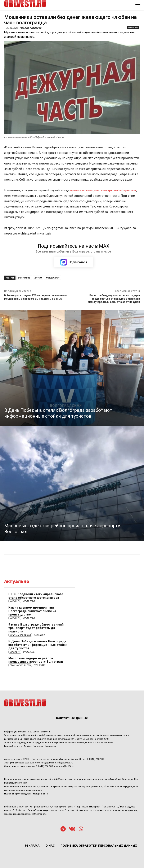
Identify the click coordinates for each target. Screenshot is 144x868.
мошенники (53, 278)
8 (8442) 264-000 (44, 766)
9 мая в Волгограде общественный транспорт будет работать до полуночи (36, 628)
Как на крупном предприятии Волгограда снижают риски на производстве (32, 611)
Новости (133, 28)
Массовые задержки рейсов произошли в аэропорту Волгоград (36, 660)
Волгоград (24, 278)
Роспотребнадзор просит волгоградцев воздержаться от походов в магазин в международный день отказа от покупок (114, 299)
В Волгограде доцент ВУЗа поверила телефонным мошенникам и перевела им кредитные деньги (35, 297)
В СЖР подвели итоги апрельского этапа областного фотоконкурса (36, 596)
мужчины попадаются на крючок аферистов (103, 190)
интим (38, 278)
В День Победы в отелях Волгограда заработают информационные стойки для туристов (38, 645)
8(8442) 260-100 (96, 759)
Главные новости (20, 635)
